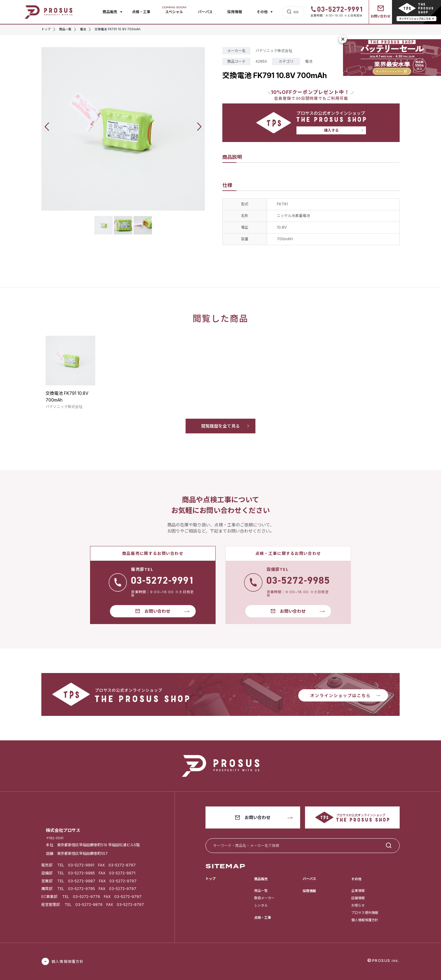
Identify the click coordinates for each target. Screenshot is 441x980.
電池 (309, 61)
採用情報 (235, 12)
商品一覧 (261, 891)
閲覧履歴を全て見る (221, 426)
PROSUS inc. (386, 961)
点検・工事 (141, 12)
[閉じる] (343, 39)
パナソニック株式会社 (274, 51)
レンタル (261, 905)
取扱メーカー (264, 898)
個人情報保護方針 (365, 920)
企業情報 (358, 891)
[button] (47, 127)
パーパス (205, 12)
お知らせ (358, 905)
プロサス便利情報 (365, 913)
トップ (211, 879)
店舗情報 (358, 898)
